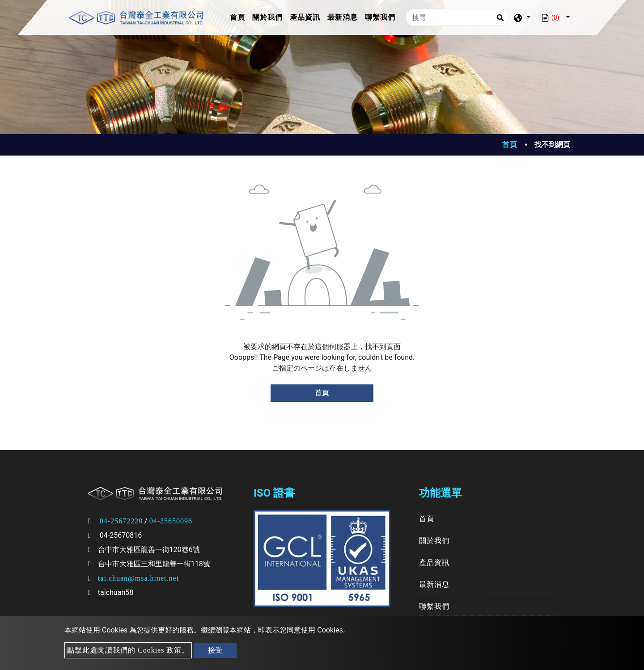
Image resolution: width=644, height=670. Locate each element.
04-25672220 (121, 521)
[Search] (500, 17)
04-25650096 (171, 521)
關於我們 (267, 17)
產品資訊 (305, 17)
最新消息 (343, 17)
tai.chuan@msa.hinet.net (138, 578)
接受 (215, 650)
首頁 (239, 16)
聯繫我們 (380, 17)
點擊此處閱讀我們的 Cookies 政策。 (128, 650)
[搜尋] (457, 17)
